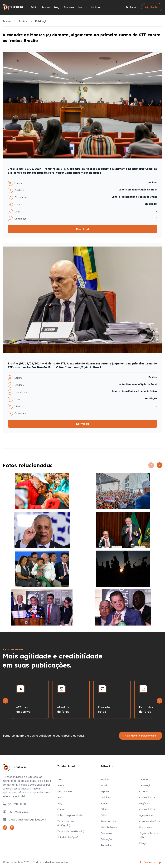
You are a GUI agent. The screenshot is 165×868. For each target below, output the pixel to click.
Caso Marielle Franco (151, 821)
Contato (95, 7)
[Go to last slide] (5, 701)
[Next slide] (160, 701)
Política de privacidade (70, 815)
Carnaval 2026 (147, 809)
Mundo (104, 785)
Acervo (46, 7)
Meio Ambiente (109, 827)
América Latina (109, 821)
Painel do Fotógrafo (68, 837)
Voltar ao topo (150, 862)
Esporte (105, 791)
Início (34, 7)
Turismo (143, 779)
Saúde (104, 803)
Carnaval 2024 (147, 797)
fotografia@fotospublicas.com (24, 820)
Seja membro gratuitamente (141, 736)
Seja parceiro (65, 791)
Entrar (131, 7)
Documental (146, 827)
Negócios (144, 803)
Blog (57, 7)
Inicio (60, 779)
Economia (106, 833)
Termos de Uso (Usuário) (71, 831)
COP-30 (143, 791)
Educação (106, 839)
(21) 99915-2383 (15, 812)
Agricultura (107, 845)
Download (82, 229)
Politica (23, 21)
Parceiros (69, 7)
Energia (143, 843)
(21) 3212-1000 (14, 804)
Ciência (105, 809)
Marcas (82, 7)
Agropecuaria (147, 815)
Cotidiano (106, 797)
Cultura (104, 815)
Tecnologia (145, 785)
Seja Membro (152, 7)
